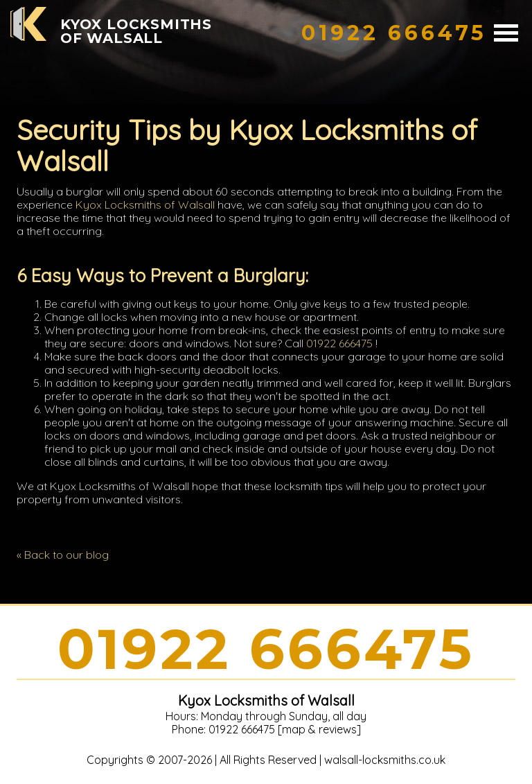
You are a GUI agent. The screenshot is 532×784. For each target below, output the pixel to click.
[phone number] (394, 33)
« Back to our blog (63, 555)
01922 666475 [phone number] (266, 649)
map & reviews (319, 729)
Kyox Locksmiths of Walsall (145, 204)
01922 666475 (339, 343)
